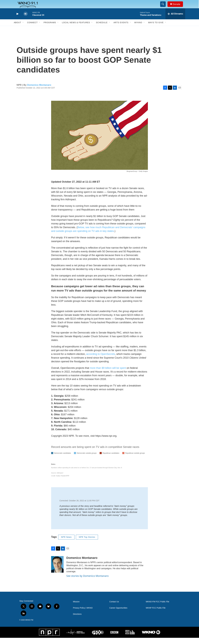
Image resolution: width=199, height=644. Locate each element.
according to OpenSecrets (101, 360)
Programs (50, 29)
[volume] (26, 20)
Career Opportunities (118, 614)
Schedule (102, 29)
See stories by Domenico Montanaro (87, 582)
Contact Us (114, 608)
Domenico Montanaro (39, 91)
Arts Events (121, 29)
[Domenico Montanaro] (57, 571)
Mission (76, 608)
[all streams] (175, 20)
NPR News (66, 543)
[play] (17, 20)
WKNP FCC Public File (156, 614)
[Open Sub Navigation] (23, 29)
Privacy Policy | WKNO (83, 614)
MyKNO (138, 29)
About (17, 29)
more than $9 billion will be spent (108, 374)
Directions (77, 620)
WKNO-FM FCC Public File (158, 608)
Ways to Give (156, 29)
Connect (32, 29)
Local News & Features (76, 29)
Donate (178, 7)
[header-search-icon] (164, 7)
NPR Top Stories (87, 543)
